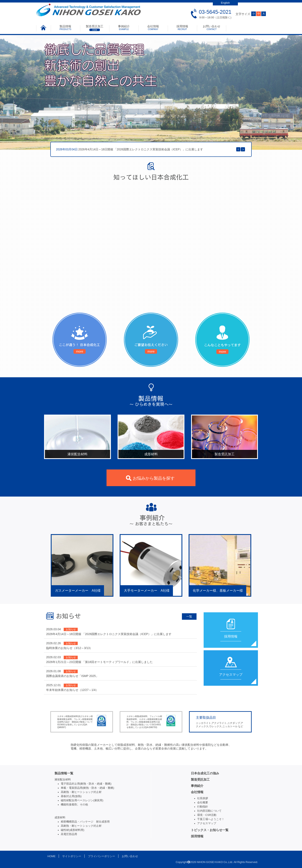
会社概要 (203, 802)
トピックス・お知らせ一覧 (210, 830)
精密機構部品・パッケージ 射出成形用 (85, 822)
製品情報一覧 (64, 773)
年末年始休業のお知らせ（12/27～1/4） (72, 690)
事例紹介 (124, 28)
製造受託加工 (95, 28)
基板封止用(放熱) (71, 796)
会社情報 (153, 28)
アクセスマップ (207, 823)
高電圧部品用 (69, 834)
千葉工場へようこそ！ (211, 819)
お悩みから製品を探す (154, 478)
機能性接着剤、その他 (74, 804)
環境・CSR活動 (207, 815)
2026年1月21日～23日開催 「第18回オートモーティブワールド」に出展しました (99, 662)
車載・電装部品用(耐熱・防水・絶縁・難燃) (88, 788)
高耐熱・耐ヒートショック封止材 (81, 792)
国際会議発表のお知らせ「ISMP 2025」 (72, 676)
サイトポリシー (72, 856)
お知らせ (71, 629)
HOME (51, 856)
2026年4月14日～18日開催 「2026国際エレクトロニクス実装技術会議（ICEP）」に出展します (129, 149)
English (225, 3)
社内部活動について (209, 811)
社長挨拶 (203, 798)
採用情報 (182, 28)
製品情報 (65, 28)
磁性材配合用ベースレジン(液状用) (82, 800)
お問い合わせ (212, 28)
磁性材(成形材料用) (73, 830)
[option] (151, 149)
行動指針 (203, 807)
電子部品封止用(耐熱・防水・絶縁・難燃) (86, 784)
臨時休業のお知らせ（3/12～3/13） (69, 648)
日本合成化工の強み (205, 773)
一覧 (189, 616)
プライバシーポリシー (102, 856)
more (80, 351)
